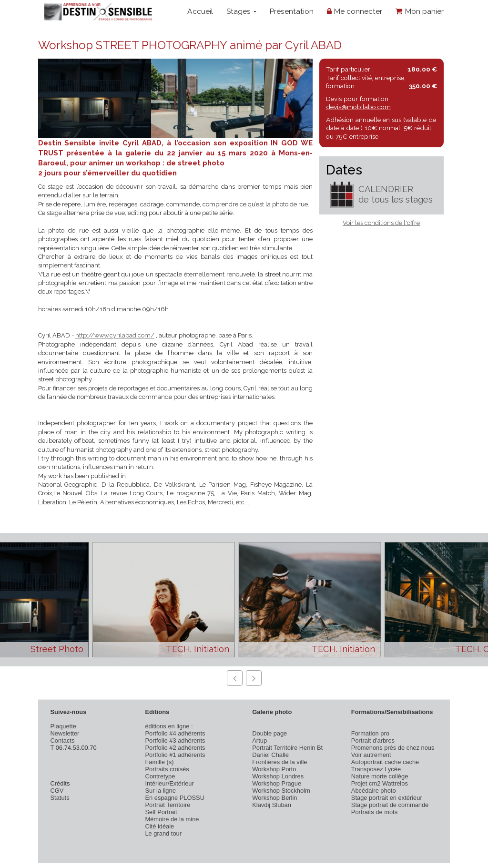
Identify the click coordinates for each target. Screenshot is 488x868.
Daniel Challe (270, 755)
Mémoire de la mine (172, 819)
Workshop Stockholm (281, 791)
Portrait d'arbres (373, 740)
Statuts (60, 798)
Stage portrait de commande (390, 805)
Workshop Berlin (274, 798)
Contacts (63, 740)
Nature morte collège (380, 776)
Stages (241, 11)
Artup (259, 740)
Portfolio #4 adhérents (175, 733)
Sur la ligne (160, 791)
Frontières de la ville (280, 762)
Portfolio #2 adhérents (175, 748)
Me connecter (355, 11)
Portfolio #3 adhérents (175, 740)
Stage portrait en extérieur (387, 798)
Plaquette (63, 726)
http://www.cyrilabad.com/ (115, 335)
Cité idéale (159, 826)
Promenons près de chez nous (393, 748)
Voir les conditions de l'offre (381, 223)
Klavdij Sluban (272, 805)
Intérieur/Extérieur (169, 783)
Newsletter (65, 733)
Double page (269, 733)
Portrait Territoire (168, 805)
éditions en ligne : (169, 726)
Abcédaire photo (374, 791)
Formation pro (370, 733)
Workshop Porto (274, 769)
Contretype (160, 776)
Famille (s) (159, 762)
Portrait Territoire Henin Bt (287, 748)
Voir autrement (371, 755)
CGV (57, 791)
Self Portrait (161, 812)
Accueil (200, 11)
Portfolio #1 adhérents (175, 755)
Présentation (291, 11)
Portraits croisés (167, 769)
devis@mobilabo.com (358, 107)
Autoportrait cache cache (385, 762)
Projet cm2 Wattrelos (380, 783)
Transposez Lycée (376, 769)
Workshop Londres (278, 776)
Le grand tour (163, 833)
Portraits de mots (374, 812)
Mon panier (420, 11)
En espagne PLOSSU (175, 798)
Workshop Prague (277, 783)
